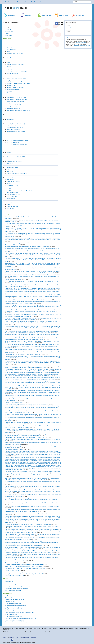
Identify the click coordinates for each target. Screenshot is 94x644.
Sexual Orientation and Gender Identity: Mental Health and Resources (23, 191)
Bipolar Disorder (10, 58)
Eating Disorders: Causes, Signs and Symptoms (16, 607)
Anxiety (8, 52)
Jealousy (9, 136)
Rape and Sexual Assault (12, 168)
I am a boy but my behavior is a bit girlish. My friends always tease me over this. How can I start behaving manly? (31, 526)
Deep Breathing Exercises (13, 89)
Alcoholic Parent (10, 48)
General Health (11, 15)
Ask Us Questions (9, 32)
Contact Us (12, 637)
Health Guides (12, 2)
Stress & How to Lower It (12, 196)
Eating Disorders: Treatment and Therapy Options (18, 110)
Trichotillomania (10, 208)
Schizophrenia (10, 178)
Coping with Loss (11, 70)
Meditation (9, 152)
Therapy (8, 205)
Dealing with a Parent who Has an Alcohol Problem (19, 84)
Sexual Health (28, 15)
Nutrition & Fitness (63, 15)
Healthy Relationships (12, 126)
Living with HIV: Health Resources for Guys (17, 144)
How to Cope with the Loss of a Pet (15, 128)
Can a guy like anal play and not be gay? (14, 576)
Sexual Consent (10, 187)
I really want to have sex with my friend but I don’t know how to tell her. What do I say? (26, 568)
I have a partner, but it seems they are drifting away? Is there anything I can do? (24, 354)
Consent (9, 66)
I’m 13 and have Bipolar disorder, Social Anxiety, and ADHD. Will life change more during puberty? (28, 524)
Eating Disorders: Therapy (11, 615)
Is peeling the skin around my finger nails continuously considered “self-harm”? (23, 566)
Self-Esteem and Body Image (13, 181)
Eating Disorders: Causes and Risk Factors (16, 97)
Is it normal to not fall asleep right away (14, 243)
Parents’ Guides (9, 35)
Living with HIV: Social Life (13, 146)
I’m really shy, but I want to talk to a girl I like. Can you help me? (20, 572)
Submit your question (81, 43)
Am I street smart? (9, 581)
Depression (9, 91)
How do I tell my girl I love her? (12, 570)
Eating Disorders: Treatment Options (14, 616)
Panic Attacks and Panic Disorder (14, 161)
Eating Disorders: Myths (12, 107)
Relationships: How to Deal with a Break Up (17, 173)
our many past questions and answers (81, 46)
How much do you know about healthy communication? (18, 587)
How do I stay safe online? (11, 585)
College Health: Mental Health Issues (15, 64)
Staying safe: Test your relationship (13, 590)
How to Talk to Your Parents (13, 130)
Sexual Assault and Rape (12, 185)
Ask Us (4, 2)
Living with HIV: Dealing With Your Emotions (17, 140)
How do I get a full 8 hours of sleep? (13, 280)
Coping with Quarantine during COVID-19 (17, 72)
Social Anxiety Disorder (12, 193)
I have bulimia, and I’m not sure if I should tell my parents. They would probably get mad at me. (27, 300)
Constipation (10, 68)
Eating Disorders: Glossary (13, 103)
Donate (39, 2)
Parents (27, 2)
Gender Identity (10, 119)
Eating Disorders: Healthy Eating (14, 105)
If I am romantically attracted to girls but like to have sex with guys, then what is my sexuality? (27, 247)
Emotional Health (80, 15)
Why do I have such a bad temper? (13, 563)
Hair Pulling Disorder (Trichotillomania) (16, 124)
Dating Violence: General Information (15, 80)
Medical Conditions (46, 15)
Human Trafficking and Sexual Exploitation (16, 131)
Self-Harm (9, 183)
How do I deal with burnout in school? (14, 402)
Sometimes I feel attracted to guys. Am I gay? (16, 561)
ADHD (8, 46)
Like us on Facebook (8, 640)
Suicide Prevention (11, 198)
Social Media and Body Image (13, 195)
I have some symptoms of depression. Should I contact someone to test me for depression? (26, 404)
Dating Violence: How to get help (14, 82)
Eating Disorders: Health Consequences (14, 611)
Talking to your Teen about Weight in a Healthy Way (17, 622)
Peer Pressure (10, 163)
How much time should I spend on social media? (16, 589)
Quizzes (19, 2)
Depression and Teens (10, 602)
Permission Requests (24, 637)
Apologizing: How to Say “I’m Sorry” (15, 53)
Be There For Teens (9, 598)
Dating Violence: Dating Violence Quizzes (16, 78)
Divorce (8, 93)
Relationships (10, 171)
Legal (17, 637)
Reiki (8, 170)
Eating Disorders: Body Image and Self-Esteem (16, 605)
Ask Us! (68, 37)
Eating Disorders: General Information (15, 101)
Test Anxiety (9, 203)
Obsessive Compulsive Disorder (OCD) (16, 157)
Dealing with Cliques (11, 85)
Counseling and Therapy (12, 74)
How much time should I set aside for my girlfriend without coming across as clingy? (25, 437)
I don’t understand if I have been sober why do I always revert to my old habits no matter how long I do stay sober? (32, 281)
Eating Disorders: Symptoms (13, 109)
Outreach (33, 637)
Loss (8, 148)
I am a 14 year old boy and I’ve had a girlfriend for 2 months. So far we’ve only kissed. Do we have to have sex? (31, 503)
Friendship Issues (11, 115)
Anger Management (11, 50)
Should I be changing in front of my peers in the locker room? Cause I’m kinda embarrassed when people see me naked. (33, 475)
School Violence (10, 180)
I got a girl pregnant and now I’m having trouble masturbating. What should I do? (24, 574)
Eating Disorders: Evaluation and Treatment (17, 99)
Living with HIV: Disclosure (13, 142)
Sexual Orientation (11, 189)
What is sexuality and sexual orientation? (15, 449)
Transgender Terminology (12, 206)
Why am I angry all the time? (12, 245)
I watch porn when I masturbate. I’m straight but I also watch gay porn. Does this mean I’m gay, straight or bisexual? (32, 506)
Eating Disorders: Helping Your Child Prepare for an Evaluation (20, 613)
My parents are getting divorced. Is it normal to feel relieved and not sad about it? (24, 565)
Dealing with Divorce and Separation (15, 87)
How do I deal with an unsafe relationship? (15, 583)
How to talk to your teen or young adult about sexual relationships (21, 618)
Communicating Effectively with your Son (15, 600)
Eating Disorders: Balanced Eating (13, 603)
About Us (33, 2)
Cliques (8, 62)
